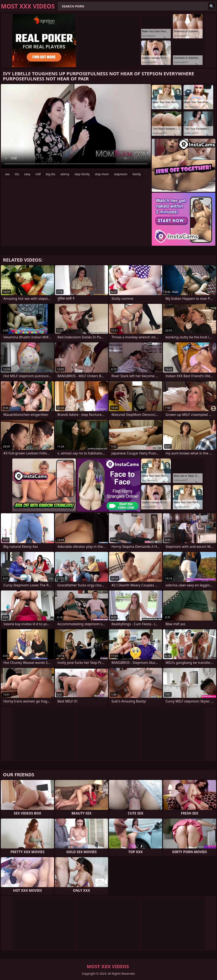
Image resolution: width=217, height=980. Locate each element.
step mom (102, 174)
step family (82, 174)
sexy (27, 174)
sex (7, 174)
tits (17, 174)
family (137, 174)
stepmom (121, 174)
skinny (65, 174)
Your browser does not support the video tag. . (76, 126)
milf (38, 174)
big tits (51, 174)
